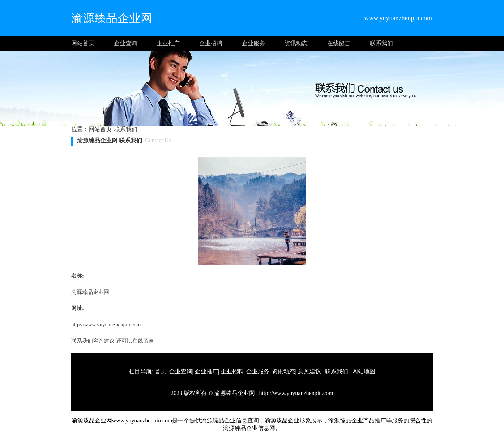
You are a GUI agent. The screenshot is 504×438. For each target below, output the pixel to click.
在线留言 (339, 43)
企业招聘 (211, 43)
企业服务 (253, 43)
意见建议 (309, 371)
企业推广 (168, 43)
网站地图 (364, 371)
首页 (161, 371)
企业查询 (125, 43)
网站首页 (83, 43)
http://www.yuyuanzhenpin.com (106, 325)
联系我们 (381, 43)
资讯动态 (296, 43)
